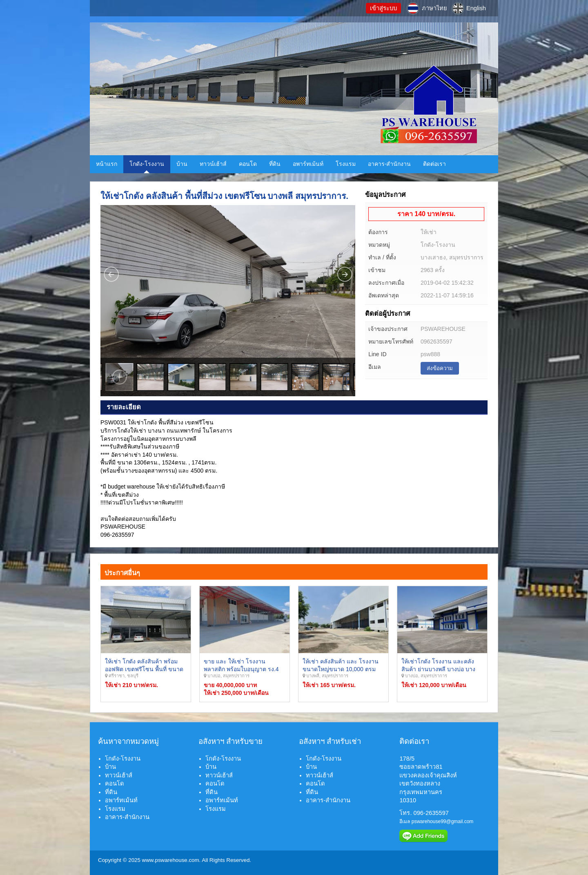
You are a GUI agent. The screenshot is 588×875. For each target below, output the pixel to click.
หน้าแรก (107, 164)
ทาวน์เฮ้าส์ (213, 164)
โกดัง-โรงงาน (147, 164)
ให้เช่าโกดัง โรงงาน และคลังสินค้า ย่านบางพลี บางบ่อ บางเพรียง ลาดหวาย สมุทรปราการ (440, 669)
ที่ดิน (275, 164)
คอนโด (248, 164)
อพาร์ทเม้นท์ (308, 164)
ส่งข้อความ (440, 368)
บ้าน (182, 164)
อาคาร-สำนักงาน (390, 164)
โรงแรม (346, 164)
